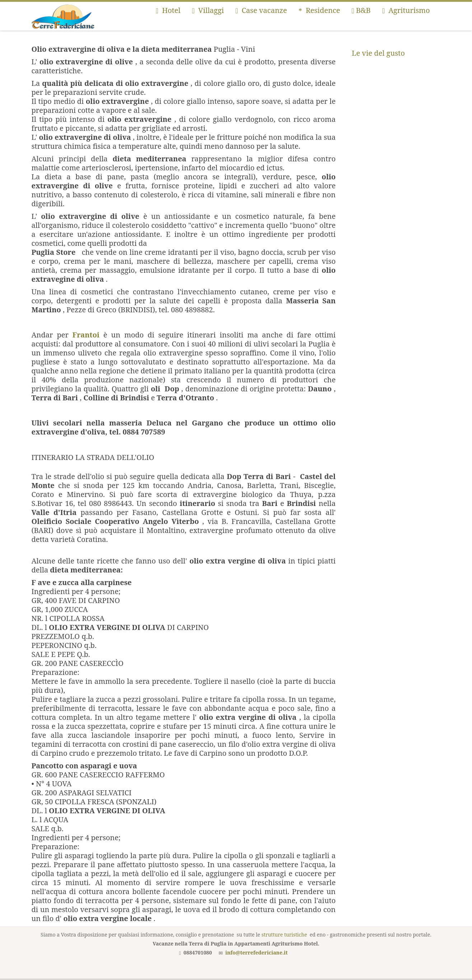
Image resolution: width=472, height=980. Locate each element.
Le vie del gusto (378, 53)
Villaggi (208, 10)
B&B (361, 10)
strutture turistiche (284, 935)
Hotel (168, 10)
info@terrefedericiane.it (257, 953)
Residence (319, 10)
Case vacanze (261, 10)
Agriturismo (406, 10)
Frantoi (86, 335)
